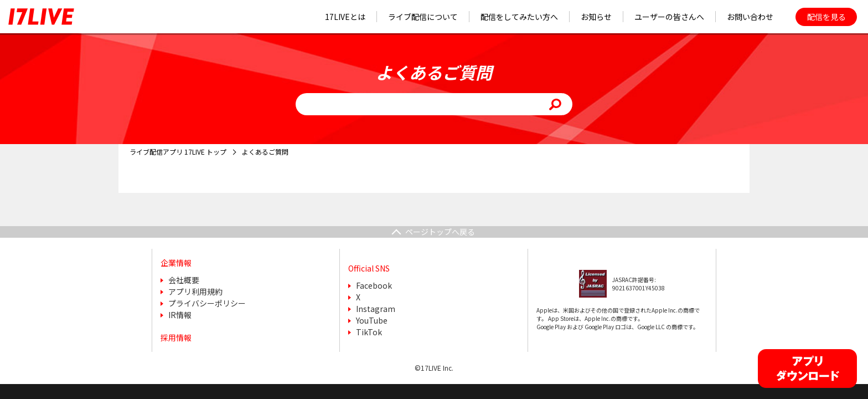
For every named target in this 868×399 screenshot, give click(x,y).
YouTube (372, 320)
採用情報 (176, 337)
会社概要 (184, 280)
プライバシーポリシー (207, 303)
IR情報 (180, 315)
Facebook (374, 285)
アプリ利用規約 (195, 291)
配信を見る (826, 17)
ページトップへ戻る (440, 232)
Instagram (376, 309)
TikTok (369, 332)
